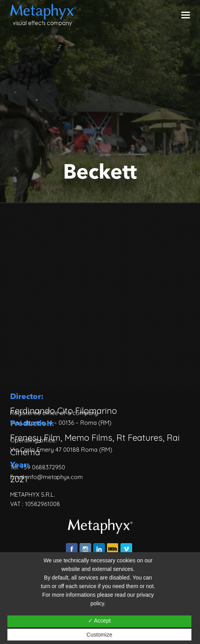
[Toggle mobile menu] (186, 15)
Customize (99, 635)
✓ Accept (99, 621)
